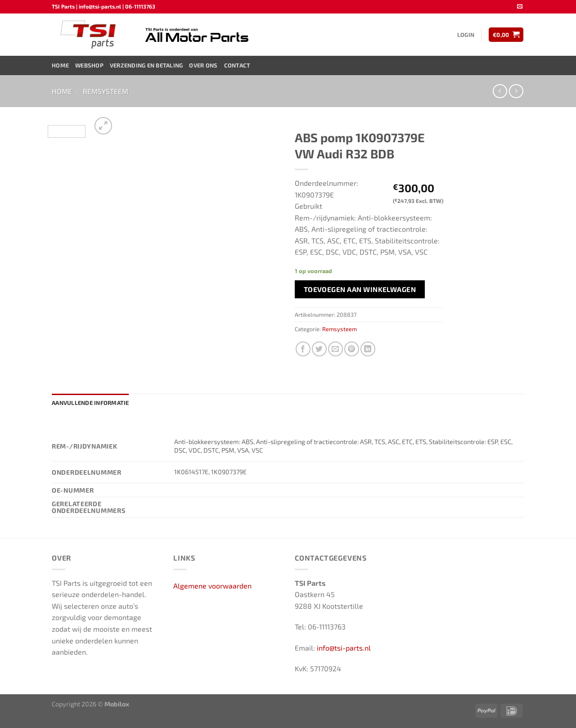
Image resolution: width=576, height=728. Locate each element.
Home (60, 65)
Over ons (203, 65)
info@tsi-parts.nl (344, 648)
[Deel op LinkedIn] (368, 349)
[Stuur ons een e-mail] (520, 7)
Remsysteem (106, 91)
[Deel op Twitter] (319, 349)
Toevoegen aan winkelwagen (360, 289)
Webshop (89, 65)
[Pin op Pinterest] (352, 349)
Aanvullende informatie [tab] (90, 403)
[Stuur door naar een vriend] (335, 349)
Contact (237, 65)
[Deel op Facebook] (303, 349)
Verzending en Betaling (146, 65)
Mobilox (117, 704)
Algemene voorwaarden (212, 586)
